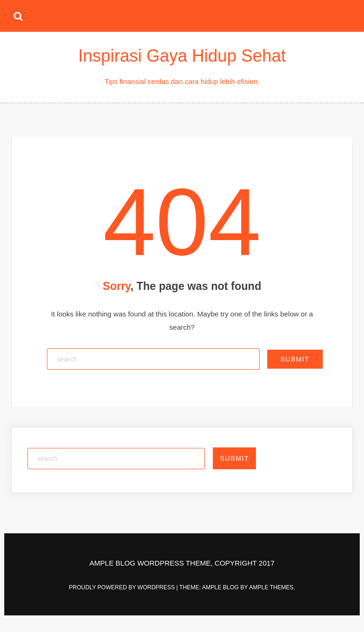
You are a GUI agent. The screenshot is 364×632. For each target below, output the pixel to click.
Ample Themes (271, 587)
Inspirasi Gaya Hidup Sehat (182, 56)
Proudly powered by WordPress (123, 587)
